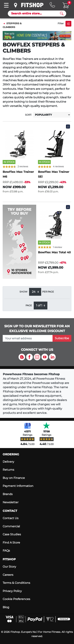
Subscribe (62, 338)
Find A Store (11, 543)
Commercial (11, 526)
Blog (6, 607)
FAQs (6, 551)
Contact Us (11, 518)
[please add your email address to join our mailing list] (28, 338)
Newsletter (11, 502)
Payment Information (18, 486)
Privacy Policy (12, 591)
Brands (8, 494)
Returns (8, 470)
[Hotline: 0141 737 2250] (52, 5)
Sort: (28, 115)
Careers (8, 575)
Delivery (8, 462)
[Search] (36, 14)
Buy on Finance (14, 478)
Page (29, 305)
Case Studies (12, 534)
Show (23, 292)
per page (48, 292)
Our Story (9, 567)
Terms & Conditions (16, 583)
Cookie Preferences (16, 599)
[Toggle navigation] (6, 5)
